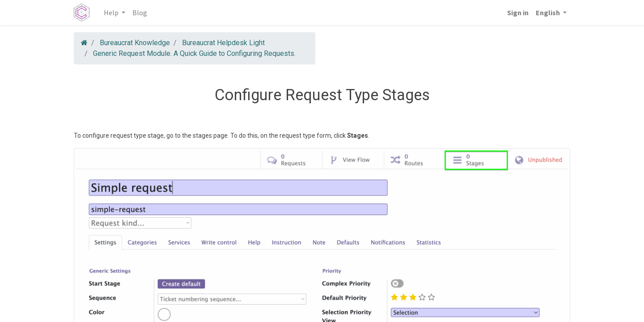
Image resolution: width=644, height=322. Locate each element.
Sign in (518, 13)
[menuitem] (140, 13)
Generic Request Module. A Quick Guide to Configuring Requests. (194, 53)
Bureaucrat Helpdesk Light (223, 43)
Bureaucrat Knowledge (135, 43)
